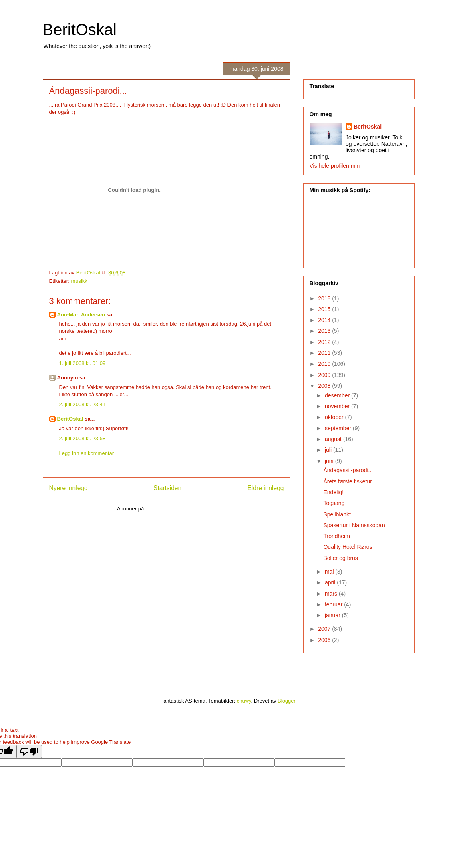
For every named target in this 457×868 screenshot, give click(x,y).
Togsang (334, 503)
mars (332, 594)
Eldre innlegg (265, 488)
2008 (325, 386)
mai (330, 572)
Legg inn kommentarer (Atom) (181, 509)
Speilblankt (337, 514)
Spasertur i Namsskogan (354, 525)
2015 (325, 309)
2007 (325, 629)
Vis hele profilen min (335, 166)
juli (329, 450)
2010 (325, 364)
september (339, 428)
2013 (325, 331)
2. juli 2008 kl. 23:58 (83, 438)
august (334, 439)
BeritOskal (80, 30)
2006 (325, 640)
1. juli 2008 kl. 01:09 (83, 363)
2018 (325, 298)
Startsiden (167, 488)
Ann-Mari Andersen (81, 315)
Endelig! (333, 492)
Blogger (286, 701)
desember (338, 395)
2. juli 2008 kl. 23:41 (83, 404)
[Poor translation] (29, 752)
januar (333, 615)
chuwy (244, 701)
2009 (325, 375)
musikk (79, 281)
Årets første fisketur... (350, 481)
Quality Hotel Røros (348, 547)
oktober (335, 417)
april (331, 582)
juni (330, 461)
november (338, 406)
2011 (325, 353)
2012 (325, 342)
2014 (325, 320)
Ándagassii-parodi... (348, 470)
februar (334, 604)
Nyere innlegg (68, 488)
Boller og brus (340, 558)
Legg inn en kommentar (87, 453)
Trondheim (336, 536)
